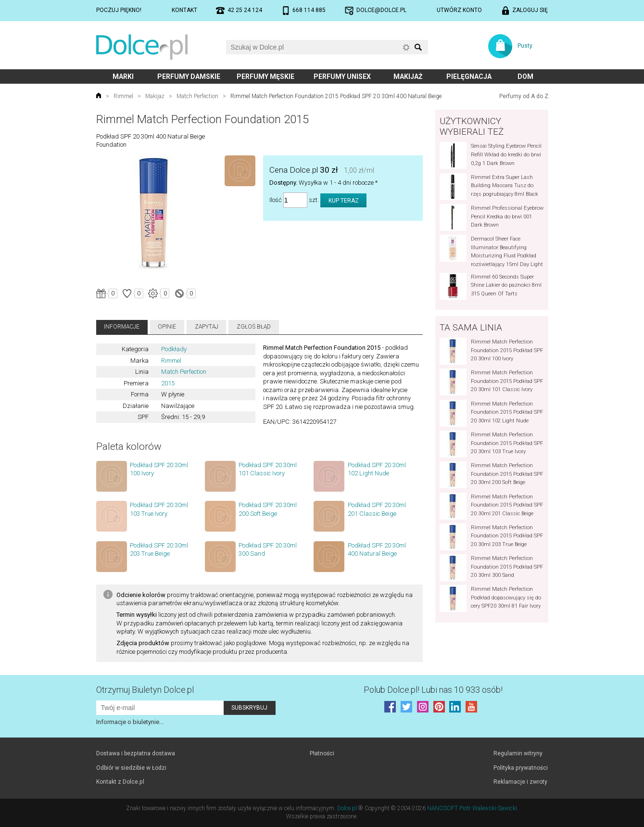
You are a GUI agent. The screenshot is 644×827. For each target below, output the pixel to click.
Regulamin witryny (518, 753)
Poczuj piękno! (119, 10)
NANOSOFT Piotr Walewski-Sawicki (472, 808)
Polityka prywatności (521, 768)
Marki (123, 76)
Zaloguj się (530, 10)
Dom (525, 76)
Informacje (122, 327)
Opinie (167, 327)
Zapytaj (207, 327)
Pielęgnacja (469, 76)
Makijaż (408, 76)
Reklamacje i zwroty (520, 782)
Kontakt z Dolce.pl (120, 782)
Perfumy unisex (342, 76)
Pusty (525, 46)
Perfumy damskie (189, 76)
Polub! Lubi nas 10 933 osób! (433, 690)
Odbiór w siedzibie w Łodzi (131, 768)
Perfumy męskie (265, 76)
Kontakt (184, 10)
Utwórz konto (459, 10)
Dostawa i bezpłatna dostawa (136, 753)
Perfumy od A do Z (524, 96)
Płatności (322, 753)
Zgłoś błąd (254, 327)
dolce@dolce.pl (381, 10)
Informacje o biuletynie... (130, 722)
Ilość (276, 200)
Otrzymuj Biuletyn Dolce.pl (145, 690)
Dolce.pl (347, 808)
